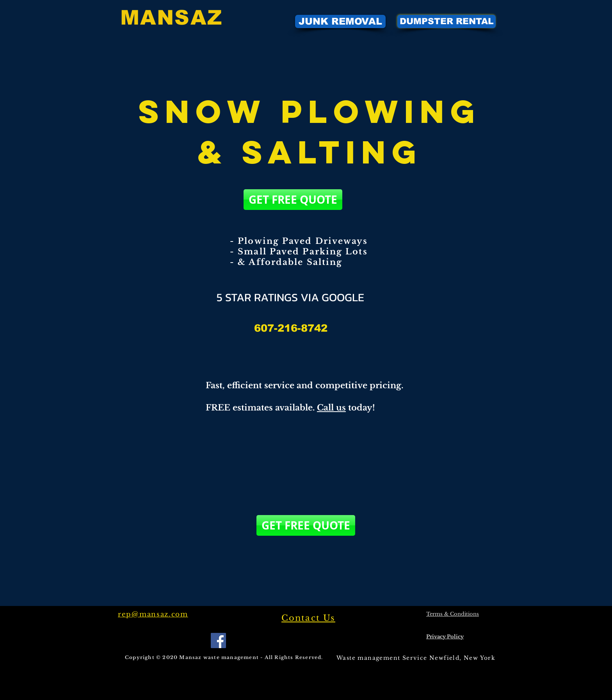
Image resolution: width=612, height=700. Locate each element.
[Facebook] (218, 640)
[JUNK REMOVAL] (340, 21)
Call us (331, 408)
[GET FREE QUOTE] (293, 200)
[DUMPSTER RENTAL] (447, 21)
